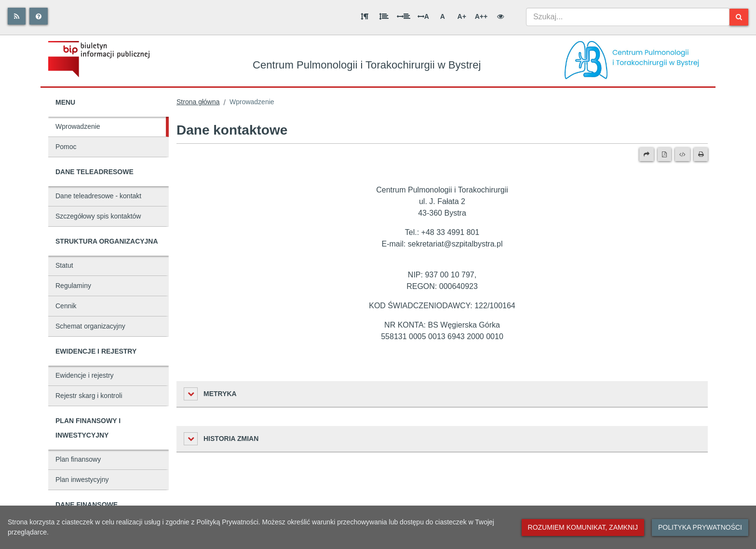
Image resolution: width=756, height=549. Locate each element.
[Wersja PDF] (664, 154)
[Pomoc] (39, 16)
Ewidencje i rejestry (85, 375)
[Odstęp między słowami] (404, 16)
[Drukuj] (701, 154)
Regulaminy (73, 286)
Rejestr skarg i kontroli (89, 396)
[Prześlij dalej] (647, 154)
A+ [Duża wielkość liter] (462, 16)
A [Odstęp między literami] (423, 16)
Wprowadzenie (78, 126)
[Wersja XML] (682, 154)
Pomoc (66, 147)
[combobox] (628, 17)
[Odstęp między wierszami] (384, 16)
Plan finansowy (78, 459)
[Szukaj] (739, 17)
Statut (64, 265)
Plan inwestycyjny (82, 480)
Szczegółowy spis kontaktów (98, 216)
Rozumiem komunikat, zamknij (583, 527)
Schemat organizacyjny (90, 326)
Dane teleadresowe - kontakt (98, 196)
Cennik (66, 306)
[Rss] (17, 16)
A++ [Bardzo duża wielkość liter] (481, 16)
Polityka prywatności (700, 527)
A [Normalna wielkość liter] (443, 16)
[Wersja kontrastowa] (500, 16)
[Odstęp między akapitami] (364, 16)
